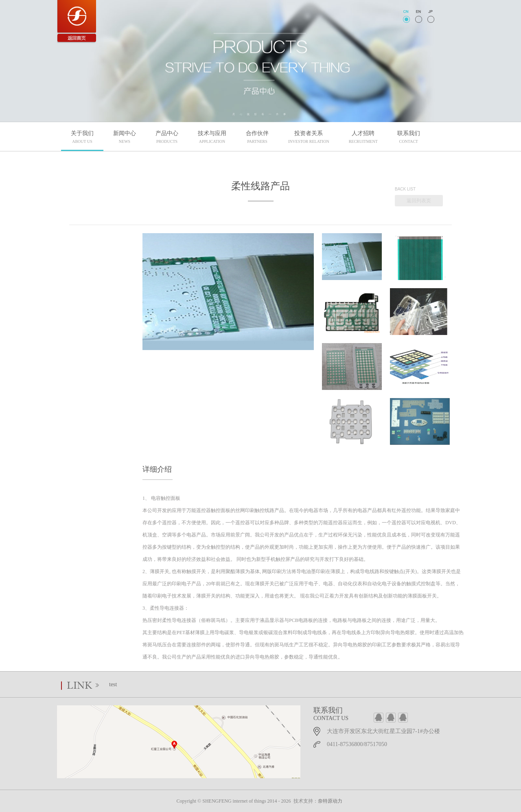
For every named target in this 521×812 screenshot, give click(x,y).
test (113, 684)
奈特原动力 (330, 801)
